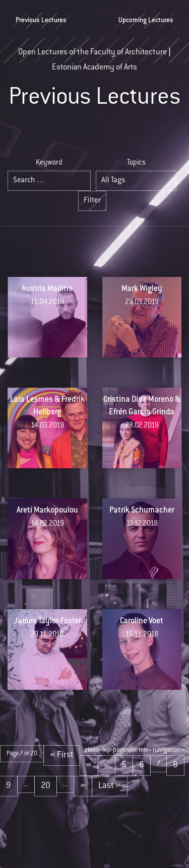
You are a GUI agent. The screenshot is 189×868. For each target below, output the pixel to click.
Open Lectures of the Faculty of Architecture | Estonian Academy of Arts (94, 56)
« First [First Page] (62, 755)
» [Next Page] (83, 786)
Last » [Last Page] (110, 786)
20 (46, 786)
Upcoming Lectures (146, 21)
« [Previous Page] (89, 765)
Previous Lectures (41, 21)
